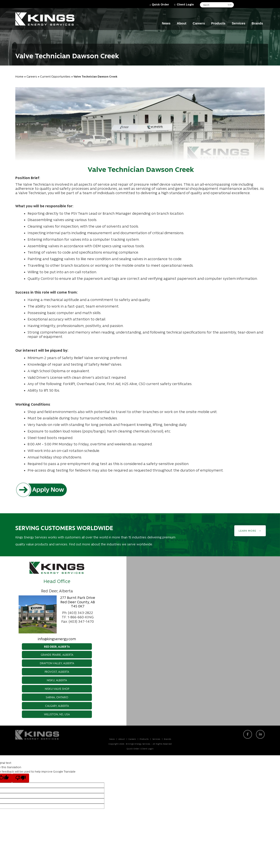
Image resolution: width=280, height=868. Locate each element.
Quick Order (160, 4)
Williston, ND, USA (57, 714)
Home (19, 76)
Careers (199, 23)
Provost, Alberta (57, 672)
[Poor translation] (21, 778)
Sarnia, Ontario (57, 697)
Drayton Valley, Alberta (57, 663)
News (166, 23)
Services (239, 23)
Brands (257, 23)
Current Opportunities (55, 76)
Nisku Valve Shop (57, 689)
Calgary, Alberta (57, 706)
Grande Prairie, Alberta (57, 654)
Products (218, 23)
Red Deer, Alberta (57, 646)
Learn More (247, 531)
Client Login (185, 4)
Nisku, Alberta (57, 680)
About (181, 23)
